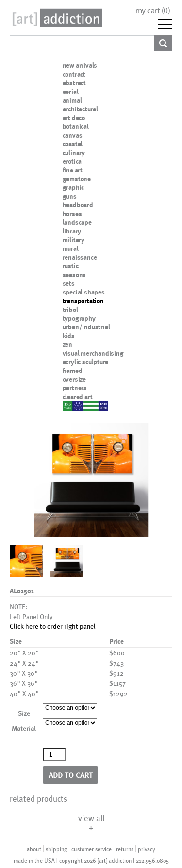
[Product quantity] (54, 755)
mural (71, 248)
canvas (73, 135)
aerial (71, 92)
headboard (78, 205)
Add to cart (71, 775)
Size (24, 713)
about (34, 849)
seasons (74, 275)
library (72, 231)
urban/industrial (86, 327)
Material (24, 728)
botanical (76, 126)
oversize (74, 379)
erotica (72, 161)
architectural (80, 109)
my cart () (153, 10)
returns (125, 849)
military (74, 240)
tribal (70, 310)
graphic (74, 187)
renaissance (80, 257)
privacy (147, 849)
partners (75, 388)
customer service (91, 849)
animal (72, 100)
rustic (71, 266)
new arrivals (80, 65)
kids (69, 336)
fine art (73, 170)
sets (69, 283)
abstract (74, 83)
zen (67, 344)
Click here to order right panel (53, 626)
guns (70, 196)
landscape (77, 222)
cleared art (78, 397)
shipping (56, 849)
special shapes (84, 292)
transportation (83, 301)
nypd (70, 405)
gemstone (77, 179)
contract (74, 74)
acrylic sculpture (86, 362)
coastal (73, 144)
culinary (74, 153)
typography (79, 318)
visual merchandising (93, 353)
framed (73, 371)
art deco (74, 118)
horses (72, 214)
